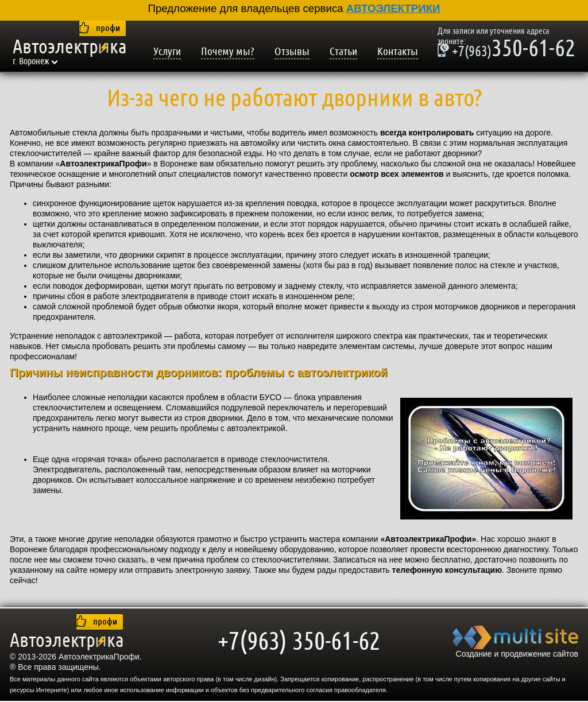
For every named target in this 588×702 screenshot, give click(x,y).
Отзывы (292, 52)
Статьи (343, 52)
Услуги (167, 52)
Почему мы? (228, 52)
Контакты (398, 52)
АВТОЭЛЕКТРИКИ (393, 8)
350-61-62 (506, 50)
